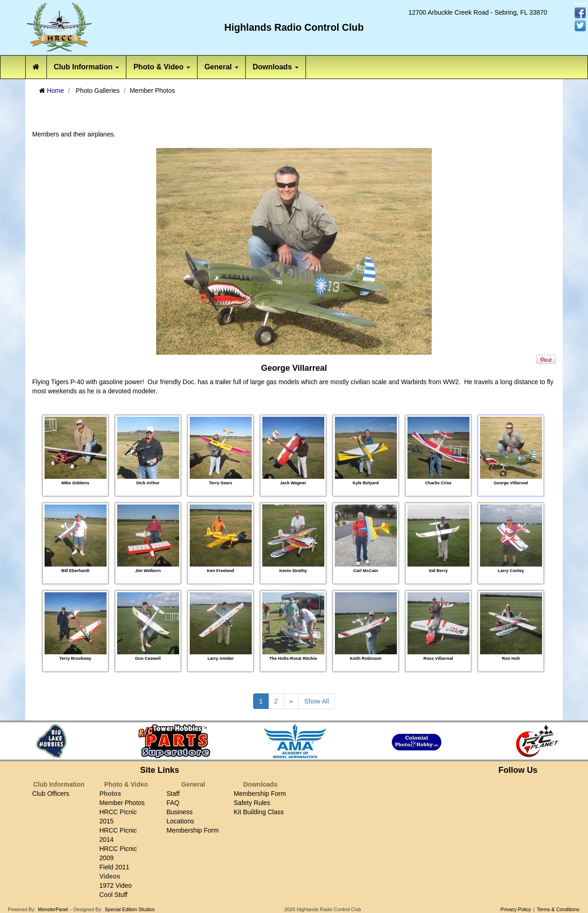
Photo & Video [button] (161, 67)
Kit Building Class (259, 812)
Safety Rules (252, 803)
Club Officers (51, 794)
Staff (173, 794)
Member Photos (122, 803)
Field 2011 (114, 867)
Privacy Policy (516, 909)
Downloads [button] (276, 67)
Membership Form (193, 830)
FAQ (173, 803)
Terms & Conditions (558, 909)
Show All (317, 701)
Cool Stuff (113, 895)
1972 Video (116, 885)
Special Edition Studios (130, 909)
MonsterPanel (53, 909)
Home (55, 91)
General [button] (221, 67)
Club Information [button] (86, 67)
